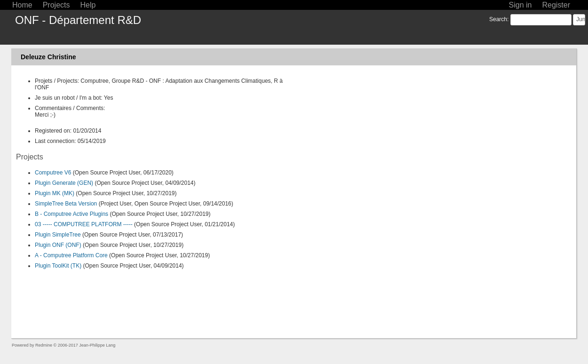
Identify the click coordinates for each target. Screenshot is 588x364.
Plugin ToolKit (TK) (58, 266)
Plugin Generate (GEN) (64, 183)
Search (498, 19)
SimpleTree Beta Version (66, 204)
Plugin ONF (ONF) (58, 245)
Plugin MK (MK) (55, 193)
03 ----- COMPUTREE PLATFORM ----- (84, 224)
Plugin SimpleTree (58, 235)
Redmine (44, 345)
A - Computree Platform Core (71, 255)
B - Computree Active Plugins (72, 214)
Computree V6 (53, 173)
